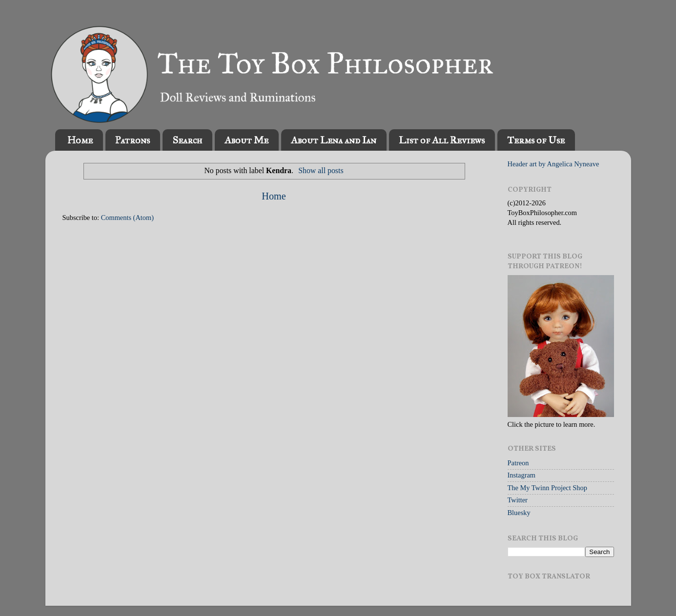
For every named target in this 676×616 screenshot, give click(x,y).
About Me (246, 140)
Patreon (518, 463)
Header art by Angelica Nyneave (553, 164)
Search (187, 140)
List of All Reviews (442, 140)
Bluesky (519, 513)
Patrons (133, 140)
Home (80, 140)
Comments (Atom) (127, 218)
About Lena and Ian (334, 140)
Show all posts (321, 170)
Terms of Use (536, 140)
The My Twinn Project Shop (547, 488)
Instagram (522, 475)
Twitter (518, 500)
